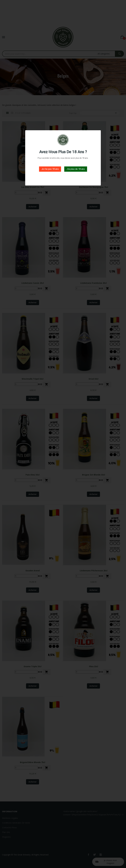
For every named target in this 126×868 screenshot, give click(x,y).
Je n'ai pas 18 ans (50, 169)
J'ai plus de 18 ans (76, 169)
